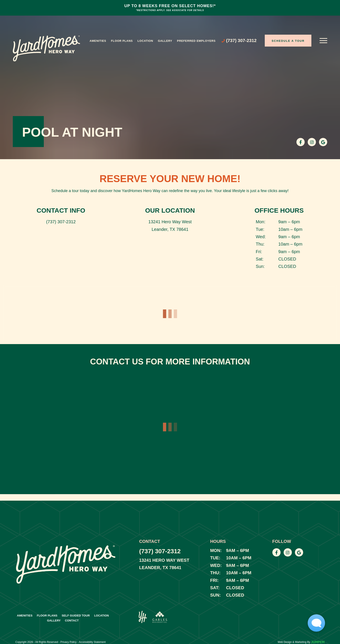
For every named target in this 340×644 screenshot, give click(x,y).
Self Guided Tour (76, 616)
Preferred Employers (196, 41)
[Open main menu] (323, 41)
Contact (72, 621)
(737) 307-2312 (61, 222)
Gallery (165, 41)
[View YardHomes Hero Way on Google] (323, 142)
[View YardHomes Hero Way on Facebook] (301, 142)
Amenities (98, 41)
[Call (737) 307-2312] (239, 41)
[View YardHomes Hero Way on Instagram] (312, 142)
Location (145, 41)
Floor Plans (122, 41)
